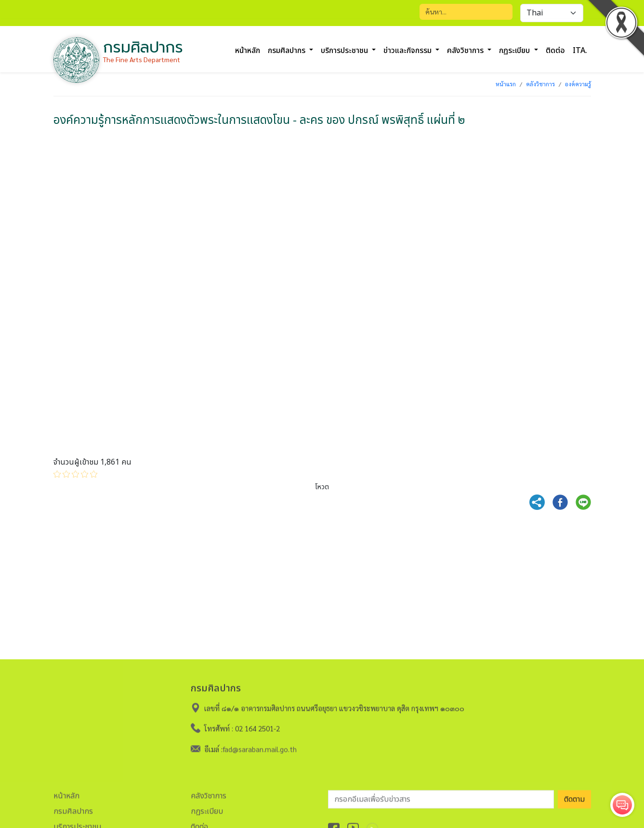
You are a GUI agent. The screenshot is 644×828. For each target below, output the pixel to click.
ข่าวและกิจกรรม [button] (408, 51)
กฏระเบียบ (207, 808)
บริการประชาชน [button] (345, 51)
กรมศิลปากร (73, 808)
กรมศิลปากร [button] (288, 51)
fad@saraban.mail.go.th (260, 745)
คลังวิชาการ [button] (466, 51)
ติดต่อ (555, 51)
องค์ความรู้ (578, 84)
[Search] (466, 12)
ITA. (580, 51)
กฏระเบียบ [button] (515, 51)
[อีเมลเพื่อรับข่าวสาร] (441, 796)
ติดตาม (574, 796)
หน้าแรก (506, 84)
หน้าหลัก (248, 51)
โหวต (322, 487)
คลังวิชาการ (540, 84)
